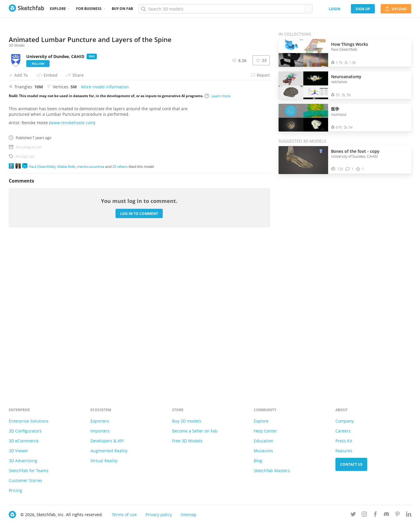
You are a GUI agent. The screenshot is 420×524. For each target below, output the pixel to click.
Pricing (15, 490)
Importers (100, 431)
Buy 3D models (187, 421)
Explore (58, 9)
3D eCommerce (24, 441)
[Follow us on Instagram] (364, 515)
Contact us (351, 464)
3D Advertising (23, 461)
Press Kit (344, 441)
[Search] (225, 9)
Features (344, 451)
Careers (343, 431)
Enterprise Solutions (29, 421)
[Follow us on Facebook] (375, 515)
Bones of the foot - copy (355, 151)
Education (264, 441)
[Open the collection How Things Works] (303, 53)
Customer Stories (26, 480)
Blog (258, 461)
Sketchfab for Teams (29, 470)
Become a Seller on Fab (195, 431)
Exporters (100, 421)
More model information (105, 233)
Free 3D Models (187, 441)
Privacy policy (159, 515)
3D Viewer (19, 451)
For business (89, 9)
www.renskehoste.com (72, 269)
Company (345, 421)
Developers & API (107, 441)
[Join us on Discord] (386, 515)
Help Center (265, 431)
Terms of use (124, 515)
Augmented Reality (109, 451)
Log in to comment (139, 359)
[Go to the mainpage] (26, 9)
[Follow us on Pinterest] (398, 515)
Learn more (217, 242)
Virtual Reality (104, 461)
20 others (120, 312)
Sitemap (189, 515)
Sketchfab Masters (272, 470)
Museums (263, 451)
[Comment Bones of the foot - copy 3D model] (350, 169)
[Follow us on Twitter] (353, 515)
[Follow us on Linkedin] (409, 515)
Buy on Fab (122, 9)
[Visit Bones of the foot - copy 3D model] (303, 160)
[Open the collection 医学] (303, 118)
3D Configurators (25, 431)
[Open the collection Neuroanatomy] (303, 85)
